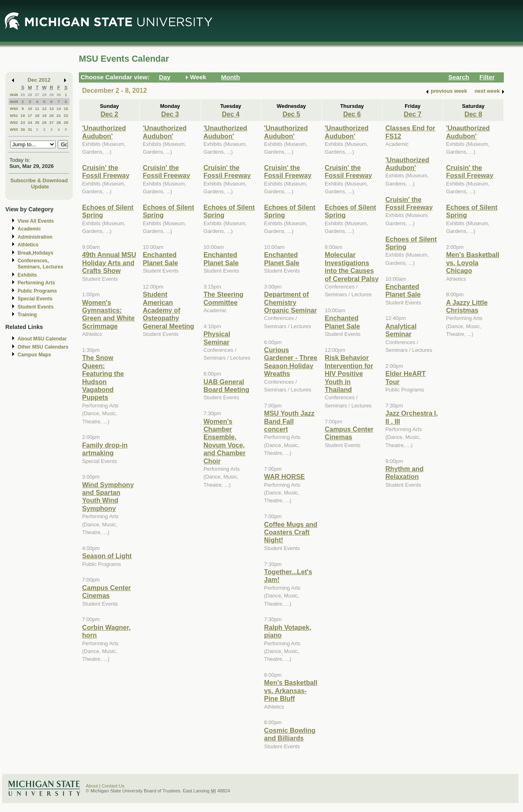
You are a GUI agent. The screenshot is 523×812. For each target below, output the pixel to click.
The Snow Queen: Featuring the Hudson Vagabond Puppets (103, 377)
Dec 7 (412, 114)
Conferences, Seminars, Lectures (40, 264)
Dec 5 (291, 114)
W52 (14, 122)
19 (44, 115)
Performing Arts (36, 283)
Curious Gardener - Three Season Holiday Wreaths (291, 362)
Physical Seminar (217, 338)
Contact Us (113, 786)
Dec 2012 (39, 80)
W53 (14, 129)
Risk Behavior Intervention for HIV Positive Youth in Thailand (349, 374)
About (92, 786)
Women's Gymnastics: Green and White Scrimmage (108, 314)
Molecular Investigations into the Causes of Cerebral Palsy (352, 266)
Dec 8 (473, 114)
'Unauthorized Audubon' (104, 132)
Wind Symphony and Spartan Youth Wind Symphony (108, 497)
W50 (14, 108)
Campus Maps (34, 355)
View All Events (36, 221)
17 (30, 115)
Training (27, 315)
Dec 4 (231, 114)
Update (40, 187)
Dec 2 (109, 114)
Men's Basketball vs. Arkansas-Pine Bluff (291, 690)
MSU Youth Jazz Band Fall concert (289, 421)
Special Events (35, 299)
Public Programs (37, 291)
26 (30, 95)
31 (30, 129)
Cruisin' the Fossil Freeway (106, 171)
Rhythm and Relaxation (404, 473)
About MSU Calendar (42, 339)
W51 (14, 115)
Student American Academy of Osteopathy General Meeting (168, 310)
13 (52, 108)
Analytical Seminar (401, 330)
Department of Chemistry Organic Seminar (290, 302)
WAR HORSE (284, 476)
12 (44, 108)
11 (37, 108)
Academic (29, 229)
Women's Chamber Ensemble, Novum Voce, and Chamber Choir (225, 441)
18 (37, 115)
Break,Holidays (36, 253)
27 (37, 95)
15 (66, 108)
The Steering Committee (224, 298)
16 (23, 115)
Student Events (36, 307)
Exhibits (27, 275)
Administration (35, 237)
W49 (14, 102)
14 (59, 108)
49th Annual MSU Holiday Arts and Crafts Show (109, 263)
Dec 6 (352, 114)
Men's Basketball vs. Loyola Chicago (473, 263)
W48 (14, 95)
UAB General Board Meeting (226, 386)
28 (44, 95)
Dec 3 (170, 114)
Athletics (28, 245)
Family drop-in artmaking (105, 449)
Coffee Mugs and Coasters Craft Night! (291, 532)
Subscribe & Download (39, 180)
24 (30, 122)
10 (30, 108)
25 (23, 95)
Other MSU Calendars (43, 347)
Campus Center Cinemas (106, 592)
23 (23, 122)
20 (52, 115)
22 (66, 115)
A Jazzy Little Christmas (467, 306)
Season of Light (107, 556)
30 (59, 95)
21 (59, 115)
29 (52, 95)
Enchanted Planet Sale (160, 258)
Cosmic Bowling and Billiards (290, 734)
